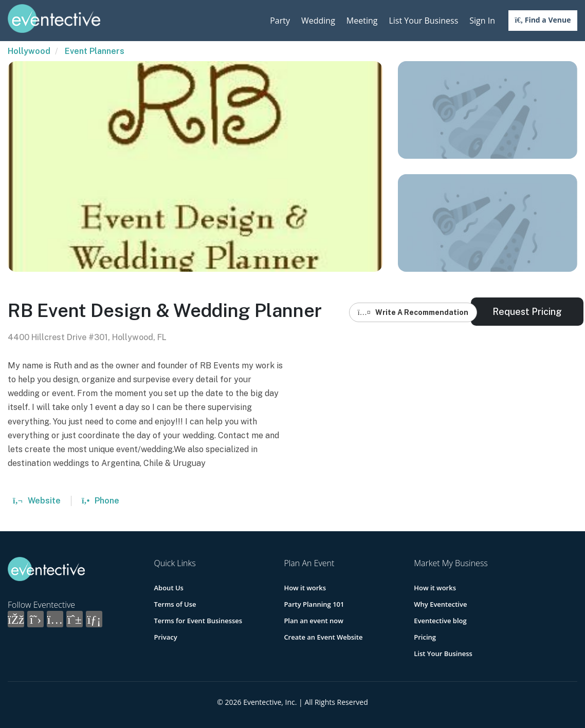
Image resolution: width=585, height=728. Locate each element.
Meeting (362, 21)
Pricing (425, 637)
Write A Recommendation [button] (413, 312)
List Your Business (423, 21)
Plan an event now (313, 621)
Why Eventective (440, 604)
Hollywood (29, 51)
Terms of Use (175, 604)
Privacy (166, 637)
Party (280, 21)
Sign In (482, 21)
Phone (100, 501)
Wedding (318, 21)
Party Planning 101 (314, 604)
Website (37, 501)
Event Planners (95, 51)
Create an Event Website (323, 637)
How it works (305, 588)
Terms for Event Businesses (198, 621)
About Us (169, 588)
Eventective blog (440, 621)
